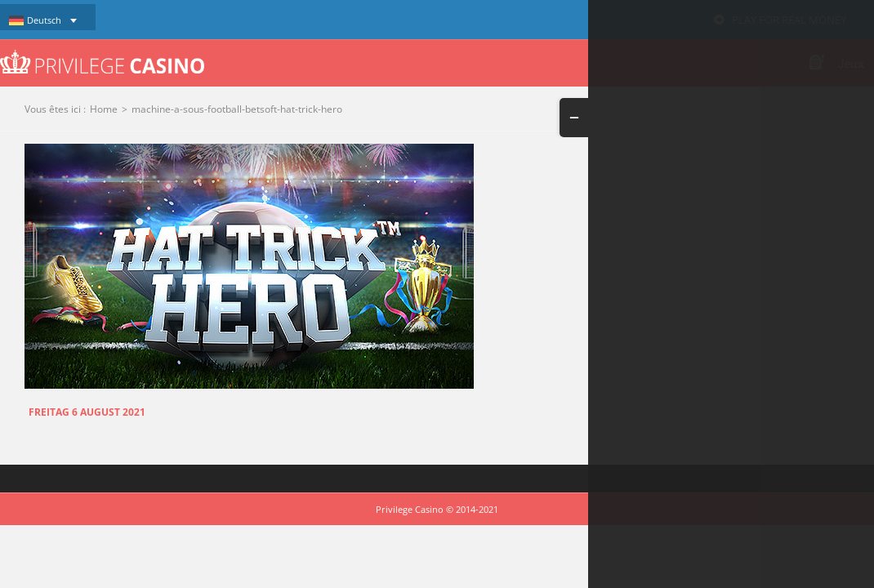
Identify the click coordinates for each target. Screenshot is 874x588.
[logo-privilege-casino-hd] (102, 56)
